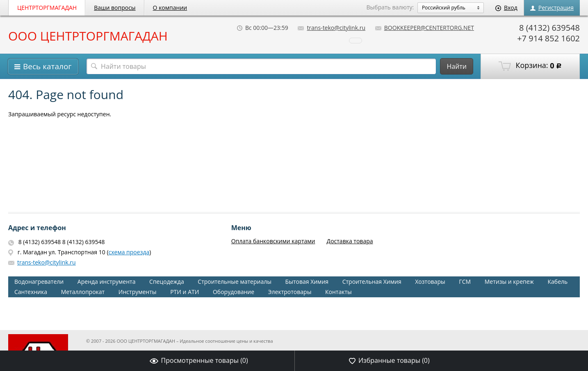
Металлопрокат (83, 292)
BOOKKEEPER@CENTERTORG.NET (425, 28)
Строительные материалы (235, 282)
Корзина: (530, 66)
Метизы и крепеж (509, 282)
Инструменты (138, 292)
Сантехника (31, 292)
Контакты (338, 292)
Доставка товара (350, 241)
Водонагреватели (39, 282)
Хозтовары (430, 282)
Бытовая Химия (307, 282)
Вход (506, 8)
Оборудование (234, 292)
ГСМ (465, 282)
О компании (170, 8)
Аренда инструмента (107, 282)
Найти (457, 66)
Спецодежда (167, 282)
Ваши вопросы (115, 8)
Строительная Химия (372, 282)
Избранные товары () (389, 360)
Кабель (557, 282)
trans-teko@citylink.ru (332, 28)
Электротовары (290, 292)
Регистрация (552, 8)
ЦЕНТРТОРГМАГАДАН (47, 8)
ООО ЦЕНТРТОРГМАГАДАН (88, 36)
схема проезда (129, 252)
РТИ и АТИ (185, 292)
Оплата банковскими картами (273, 241)
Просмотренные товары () (199, 360)
